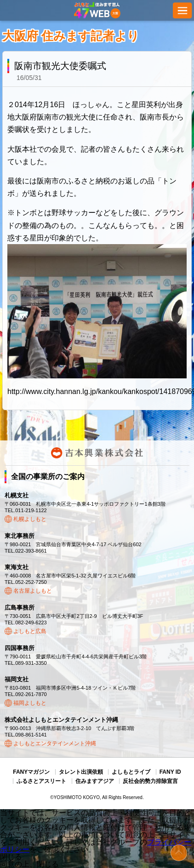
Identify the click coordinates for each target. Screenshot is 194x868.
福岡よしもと (30, 703)
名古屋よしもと (33, 591)
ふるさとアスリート (41, 781)
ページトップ (179, 853)
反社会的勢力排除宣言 (150, 781)
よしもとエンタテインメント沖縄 (55, 743)
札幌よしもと (30, 519)
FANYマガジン (31, 772)
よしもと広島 (30, 631)
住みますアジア (95, 781)
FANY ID (170, 772)
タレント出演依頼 (81, 772)
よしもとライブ (131, 772)
